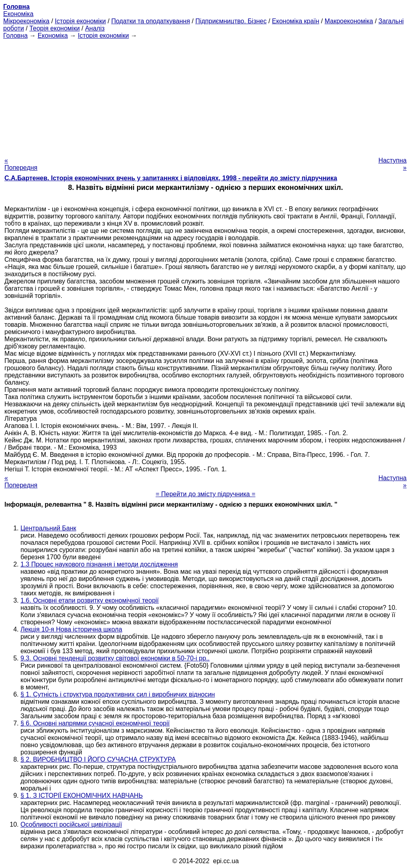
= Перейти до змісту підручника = (206, 494)
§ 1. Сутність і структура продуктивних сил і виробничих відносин (118, 694)
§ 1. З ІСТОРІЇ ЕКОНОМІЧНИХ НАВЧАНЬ (82, 796)
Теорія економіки (54, 28)
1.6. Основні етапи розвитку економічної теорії (90, 600)
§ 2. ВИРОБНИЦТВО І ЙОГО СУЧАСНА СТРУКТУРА (98, 759)
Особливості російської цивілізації (71, 824)
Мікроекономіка (26, 21)
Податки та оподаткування (151, 21)
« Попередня (21, 164)
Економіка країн (296, 21)
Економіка (18, 14)
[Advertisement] (205, 96)
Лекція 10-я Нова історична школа (71, 629)
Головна (15, 36)
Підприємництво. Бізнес (231, 21)
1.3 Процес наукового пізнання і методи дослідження (99, 564)
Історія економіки (80, 21)
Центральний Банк (48, 528)
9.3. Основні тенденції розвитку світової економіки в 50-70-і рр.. (115, 658)
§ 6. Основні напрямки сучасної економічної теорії (95, 723)
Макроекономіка (349, 21)
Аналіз (95, 28)
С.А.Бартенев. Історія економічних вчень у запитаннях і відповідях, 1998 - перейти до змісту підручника (171, 178)
